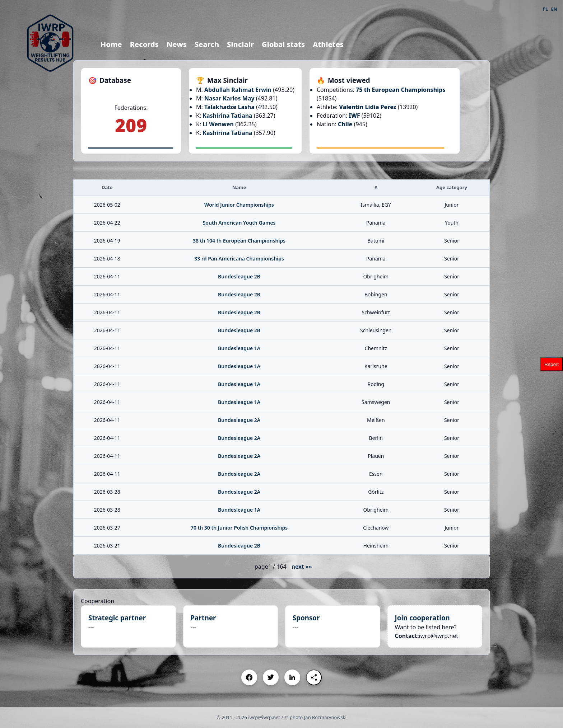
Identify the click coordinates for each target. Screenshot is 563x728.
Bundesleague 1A (239, 348)
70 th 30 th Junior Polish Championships (239, 528)
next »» (302, 567)
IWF (354, 116)
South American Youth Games (239, 223)
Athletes (328, 44)
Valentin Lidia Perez (368, 107)
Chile (345, 124)
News (177, 44)
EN (554, 9)
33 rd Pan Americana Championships (239, 259)
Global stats (283, 44)
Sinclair (240, 44)
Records (144, 44)
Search (207, 44)
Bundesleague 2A (239, 420)
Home (111, 44)
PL (545, 9)
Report (552, 364)
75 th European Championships (401, 90)
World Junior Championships (239, 205)
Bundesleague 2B (239, 276)
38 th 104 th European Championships (239, 241)
